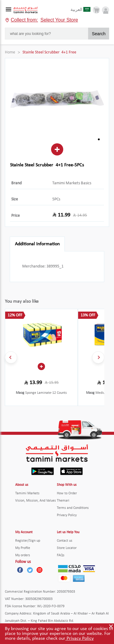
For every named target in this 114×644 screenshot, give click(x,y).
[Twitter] (30, 570)
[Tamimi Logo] (26, 10)
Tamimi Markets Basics (72, 183)
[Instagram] (40, 570)
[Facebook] (20, 570)
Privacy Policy (79, 639)
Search (99, 34)
